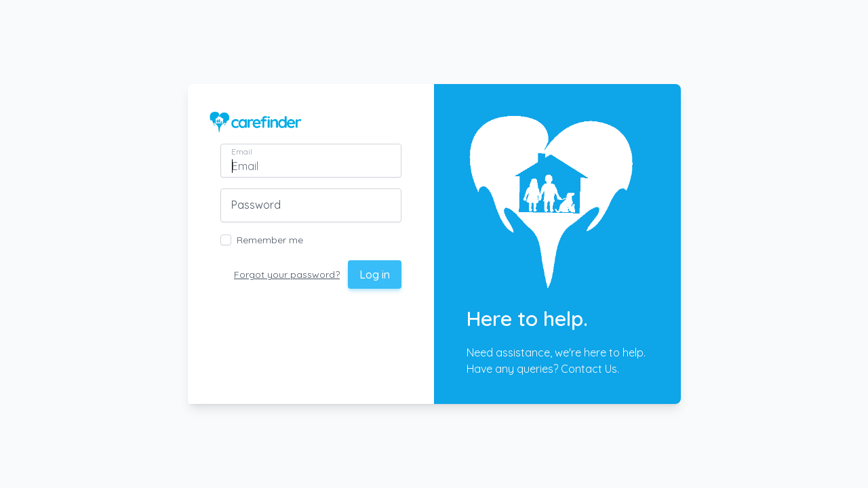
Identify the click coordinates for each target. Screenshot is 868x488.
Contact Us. (590, 369)
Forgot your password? (287, 274)
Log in (375, 274)
